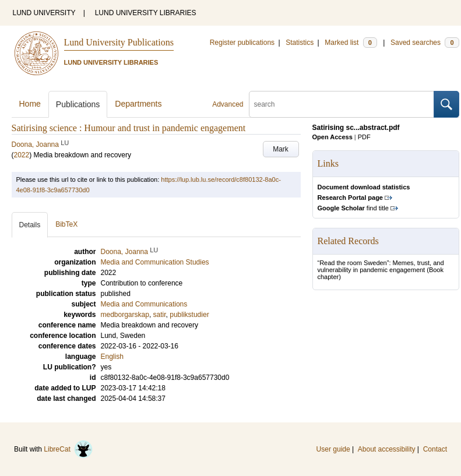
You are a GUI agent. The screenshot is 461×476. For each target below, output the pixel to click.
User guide (333, 449)
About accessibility (387, 449)
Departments (138, 104)
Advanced (228, 104)
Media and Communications (144, 304)
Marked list (351, 43)
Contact (435, 449)
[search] (342, 104)
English (112, 357)
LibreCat (68, 449)
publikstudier (189, 315)
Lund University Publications (119, 42)
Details (30, 225)
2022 (22, 155)
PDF (364, 137)
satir (160, 315)
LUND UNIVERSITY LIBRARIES (146, 13)
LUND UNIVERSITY (44, 13)
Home (30, 104)
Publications (78, 104)
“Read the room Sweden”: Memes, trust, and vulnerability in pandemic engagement (381, 266)
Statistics (300, 43)
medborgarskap (125, 315)
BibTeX (66, 224)
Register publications (242, 43)
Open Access (332, 137)
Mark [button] (281, 149)
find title (353, 208)
